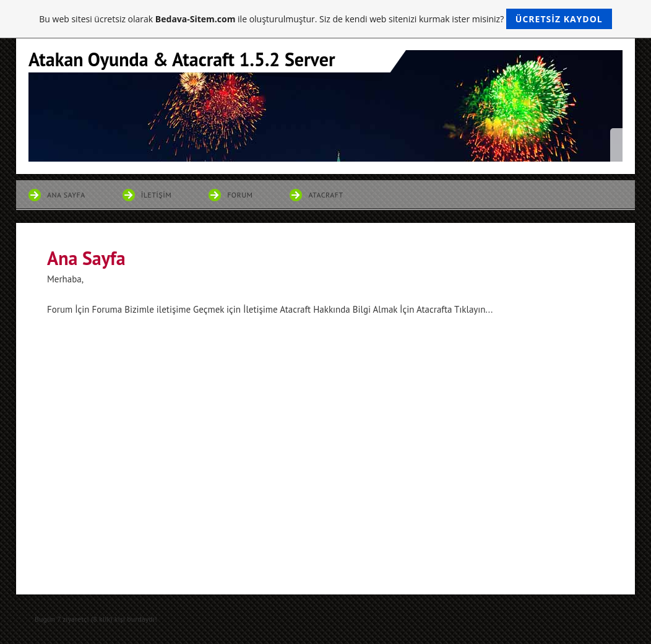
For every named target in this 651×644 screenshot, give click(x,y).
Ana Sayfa (66, 195)
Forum (240, 195)
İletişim (156, 195)
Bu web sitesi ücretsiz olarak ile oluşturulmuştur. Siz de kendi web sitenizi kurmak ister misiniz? (325, 19)
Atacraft (325, 195)
